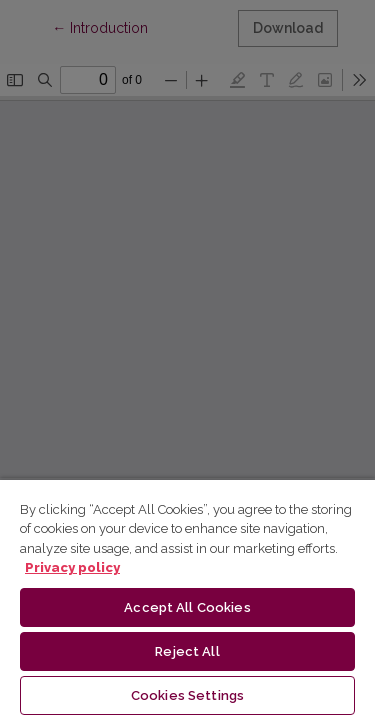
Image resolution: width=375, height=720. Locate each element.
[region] (187, 599)
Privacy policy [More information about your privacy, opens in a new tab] (72, 567)
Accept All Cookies (187, 607)
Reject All (187, 651)
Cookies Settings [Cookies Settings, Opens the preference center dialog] (187, 695)
